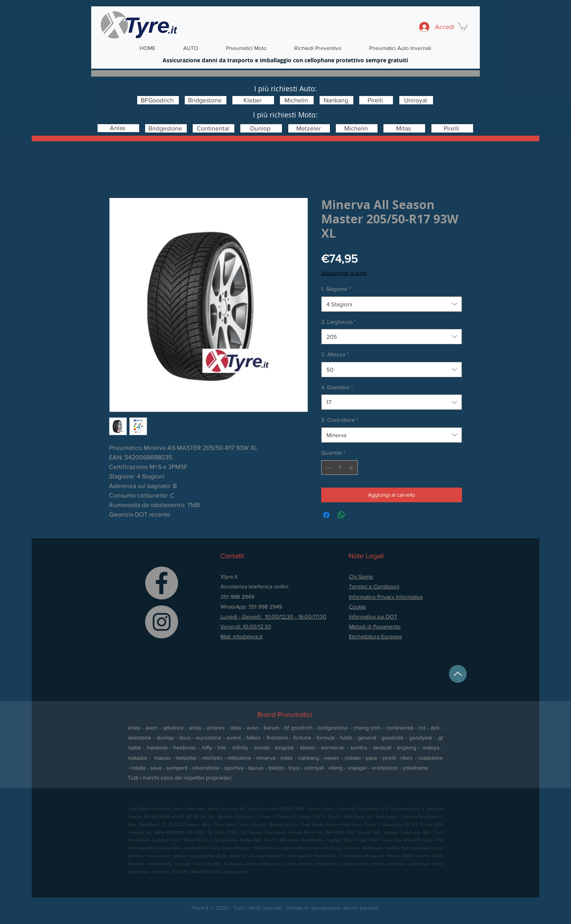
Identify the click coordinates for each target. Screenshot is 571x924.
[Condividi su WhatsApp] (341, 515)
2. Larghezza (339, 322)
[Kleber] (253, 100)
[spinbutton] (339, 468)
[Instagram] (162, 622)
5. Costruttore (340, 420)
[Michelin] (297, 100)
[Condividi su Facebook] (326, 515)
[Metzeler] (309, 128)
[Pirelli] (376, 100)
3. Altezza (335, 354)
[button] (463, 26)
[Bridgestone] (206, 100)
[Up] (458, 674)
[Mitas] (404, 128)
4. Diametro (337, 387)
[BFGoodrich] (158, 100)
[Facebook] (162, 583)
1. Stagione (336, 289)
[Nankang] (336, 100)
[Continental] (214, 128)
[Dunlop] (261, 128)
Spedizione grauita (344, 273)
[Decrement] (327, 468)
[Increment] (352, 468)
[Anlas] (118, 128)
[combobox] (392, 304)
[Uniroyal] (416, 100)
